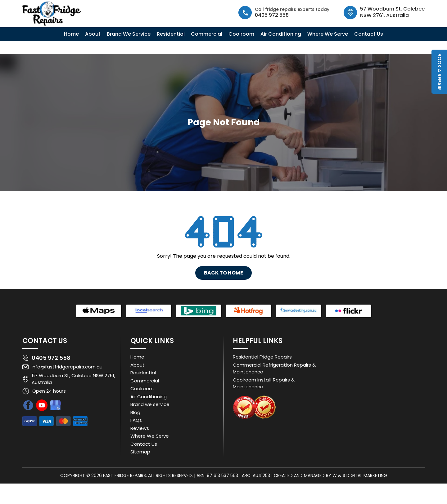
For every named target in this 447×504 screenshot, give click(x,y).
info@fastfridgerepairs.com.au (67, 367)
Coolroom (241, 34)
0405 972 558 (272, 15)
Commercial (207, 34)
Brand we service (150, 404)
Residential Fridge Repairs (262, 357)
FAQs (136, 420)
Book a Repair (439, 72)
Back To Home (223, 273)
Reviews (140, 428)
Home (71, 34)
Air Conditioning (281, 34)
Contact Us (369, 34)
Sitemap (140, 452)
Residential (171, 34)
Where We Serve (328, 34)
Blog (135, 412)
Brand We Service (129, 34)
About (93, 34)
